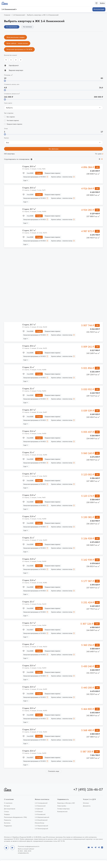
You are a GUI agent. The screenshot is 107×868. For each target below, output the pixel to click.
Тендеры (7, 814)
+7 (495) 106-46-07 (88, 789)
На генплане (27, 27)
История (7, 806)
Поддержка (8, 826)
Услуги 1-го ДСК (89, 799)
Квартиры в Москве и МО (66, 803)
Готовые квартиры (63, 809)
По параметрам (12, 27)
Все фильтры (54, 149)
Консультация (99, 9)
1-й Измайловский (41, 820)
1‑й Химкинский (19, 15)
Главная (7, 15)
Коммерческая (62, 812)
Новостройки (62, 806)
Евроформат (14, 65)
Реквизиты (8, 820)
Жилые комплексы (42, 799)
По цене (98, 154)
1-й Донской (39, 809)
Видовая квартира (16, 70)
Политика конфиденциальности (29, 846)
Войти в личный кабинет (26, 849)
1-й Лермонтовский (41, 826)
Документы (87, 806)
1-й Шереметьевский (42, 817)
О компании (9, 799)
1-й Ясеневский (40, 814)
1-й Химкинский (40, 806)
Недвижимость (63, 799)
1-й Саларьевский (41, 803)
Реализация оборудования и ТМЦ (15, 817)
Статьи (6, 812)
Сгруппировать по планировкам (17, 159)
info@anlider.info (23, 853)
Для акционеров (10, 809)
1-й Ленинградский (41, 829)
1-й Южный (39, 812)
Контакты (7, 823)
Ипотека (86, 803)
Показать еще (54, 771)
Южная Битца (39, 823)
